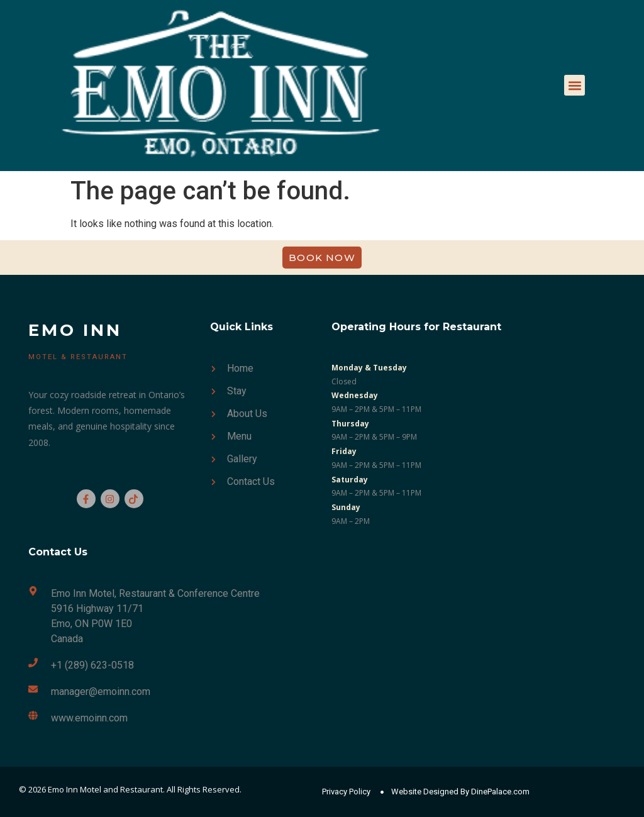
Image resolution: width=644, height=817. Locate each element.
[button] (575, 85)
